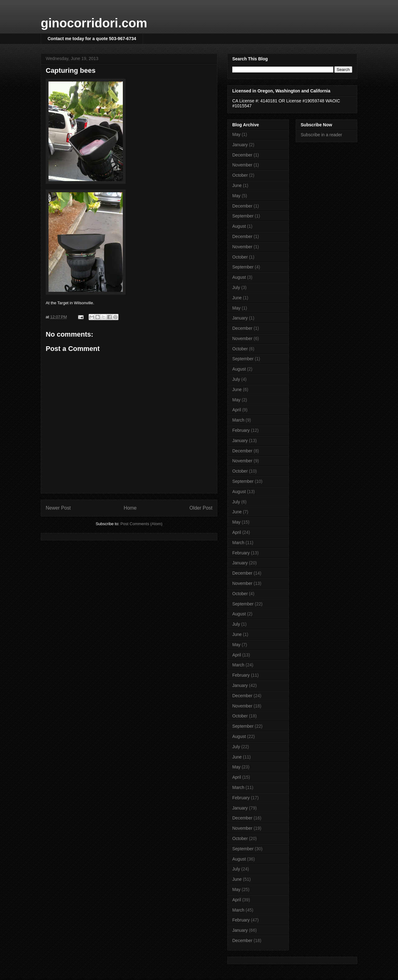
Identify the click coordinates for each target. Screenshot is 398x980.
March (238, 420)
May (236, 134)
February (241, 430)
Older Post (201, 508)
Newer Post (58, 508)
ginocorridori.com (94, 23)
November (242, 165)
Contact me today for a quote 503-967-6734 (92, 39)
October (240, 175)
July (236, 287)
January (240, 145)
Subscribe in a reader (321, 135)
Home (130, 508)
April (237, 410)
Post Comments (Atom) (141, 524)
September (243, 216)
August (239, 226)
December (242, 155)
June (237, 185)
